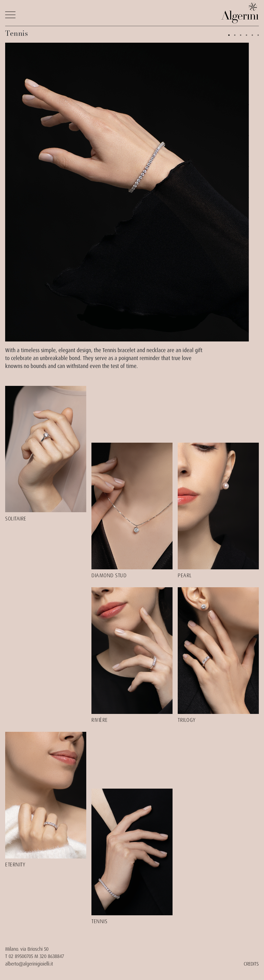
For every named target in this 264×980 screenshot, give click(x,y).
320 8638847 (52, 956)
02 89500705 (21, 956)
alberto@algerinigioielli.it (29, 964)
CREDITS (251, 964)
